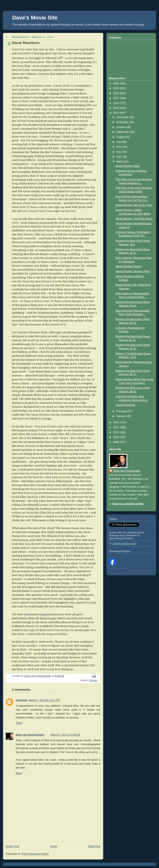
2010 (117, 437)
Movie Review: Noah (128, 166)
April (119, 157)
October (121, 127)
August (121, 137)
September (123, 132)
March (120, 162)
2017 (117, 98)
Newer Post (12, 846)
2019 (117, 88)
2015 (117, 108)
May (119, 152)
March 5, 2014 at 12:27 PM (44, 700)
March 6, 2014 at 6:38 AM (65, 735)
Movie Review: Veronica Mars (133, 271)
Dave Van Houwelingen (30, 735)
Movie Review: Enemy (129, 266)
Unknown (22, 700)
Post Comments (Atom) (35, 854)
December (123, 117)
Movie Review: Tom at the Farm (134, 205)
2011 (117, 432)
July (119, 142)
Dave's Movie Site (35, 18)
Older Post (94, 846)
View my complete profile (128, 504)
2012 (117, 427)
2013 (117, 422)
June (120, 147)
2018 (117, 93)
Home (54, 846)
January (121, 416)
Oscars (93, 680)
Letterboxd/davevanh (125, 544)
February (122, 411)
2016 (117, 103)
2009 (117, 442)
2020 (117, 83)
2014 (117, 113)
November (123, 122)
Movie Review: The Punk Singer (134, 219)
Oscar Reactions (125, 405)
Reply (19, 723)
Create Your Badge (119, 568)
